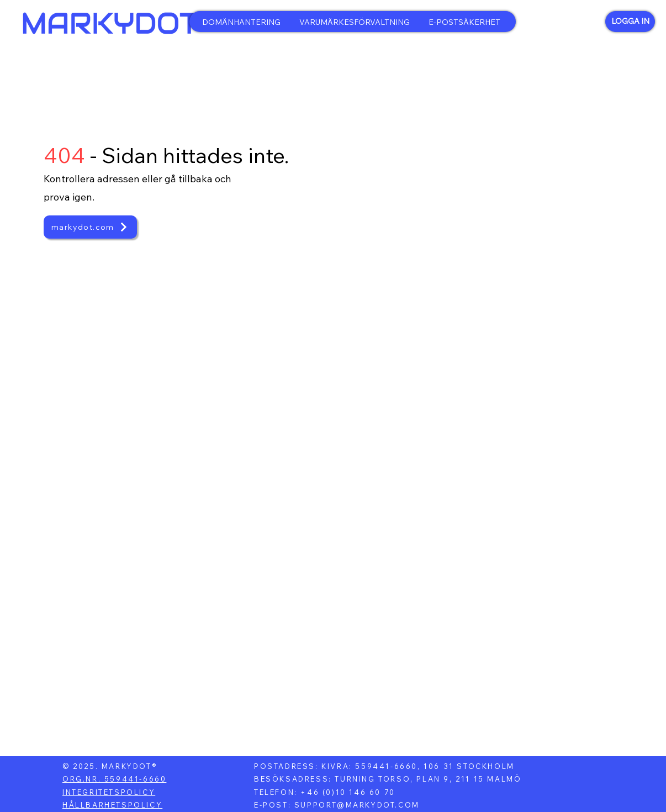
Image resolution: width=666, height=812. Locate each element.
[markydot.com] (90, 227)
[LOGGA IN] (630, 22)
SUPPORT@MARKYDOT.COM (357, 805)
